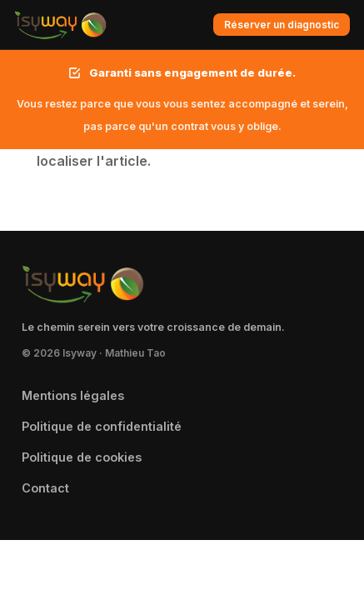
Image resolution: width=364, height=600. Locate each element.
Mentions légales (73, 395)
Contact (45, 488)
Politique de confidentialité (102, 426)
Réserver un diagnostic (282, 25)
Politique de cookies (82, 457)
